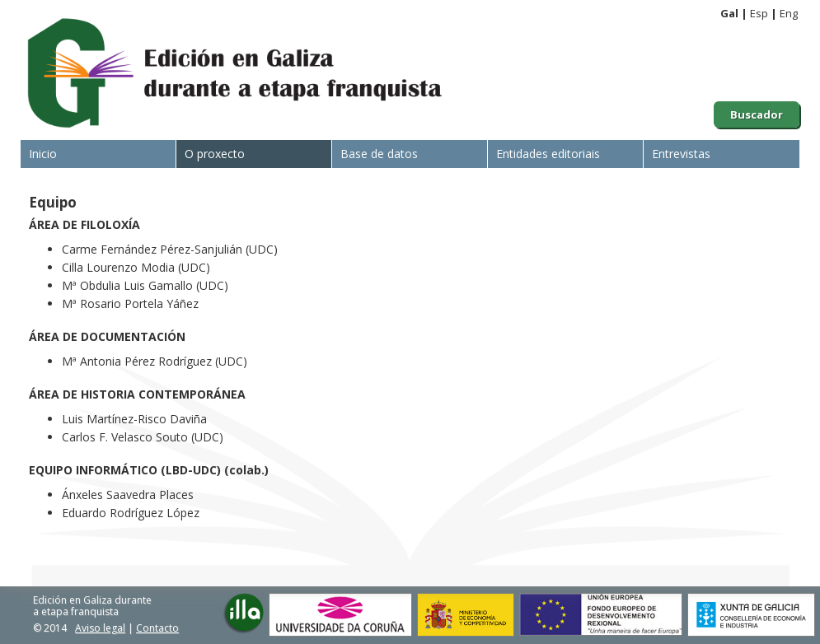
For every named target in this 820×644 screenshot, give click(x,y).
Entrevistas (681, 154)
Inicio (43, 154)
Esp (759, 13)
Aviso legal (100, 628)
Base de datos (379, 154)
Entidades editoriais (548, 154)
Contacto (157, 628)
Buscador (757, 114)
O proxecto (215, 154)
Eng (789, 13)
